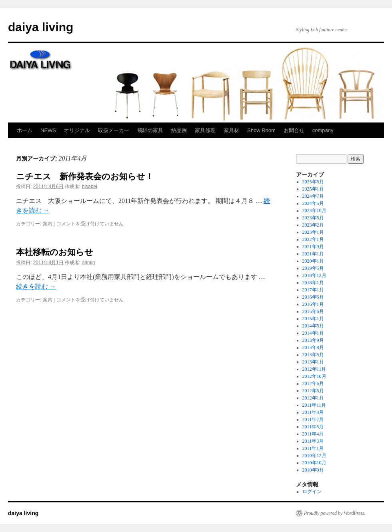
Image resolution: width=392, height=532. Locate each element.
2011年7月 (313, 420)
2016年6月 (313, 297)
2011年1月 (313, 448)
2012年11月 (314, 369)
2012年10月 (314, 376)
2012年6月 (313, 383)
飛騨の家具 (150, 130)
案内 (48, 224)
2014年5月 (313, 326)
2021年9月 (313, 247)
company (323, 130)
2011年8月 (313, 412)
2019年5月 (313, 268)
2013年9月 (313, 340)
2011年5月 (313, 427)
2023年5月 (313, 218)
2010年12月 (314, 456)
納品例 (179, 130)
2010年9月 (313, 470)
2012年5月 (313, 391)
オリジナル (77, 130)
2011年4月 (313, 434)
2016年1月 (313, 304)
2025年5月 (313, 182)
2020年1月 (313, 261)
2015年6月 (313, 311)
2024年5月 (313, 203)
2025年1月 (313, 189)
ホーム (25, 130)
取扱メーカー (114, 130)
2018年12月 (314, 275)
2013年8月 (313, 347)
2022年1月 (313, 239)
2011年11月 (314, 405)
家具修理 (205, 130)
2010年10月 (314, 463)
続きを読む (36, 286)
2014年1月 (313, 333)
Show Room (261, 130)
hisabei (90, 187)
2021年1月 (313, 254)
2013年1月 (313, 362)
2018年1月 (313, 283)
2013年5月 (313, 355)
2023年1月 (313, 232)
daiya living (41, 27)
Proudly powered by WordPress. (335, 513)
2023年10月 (314, 211)
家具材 (231, 130)
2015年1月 (313, 319)
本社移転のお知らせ (55, 252)
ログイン (312, 492)
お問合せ (294, 130)
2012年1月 (313, 398)
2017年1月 (313, 290)
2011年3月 (313, 441)
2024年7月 (313, 196)
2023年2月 (313, 225)
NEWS (48, 130)
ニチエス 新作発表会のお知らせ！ (85, 176)
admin (89, 263)
